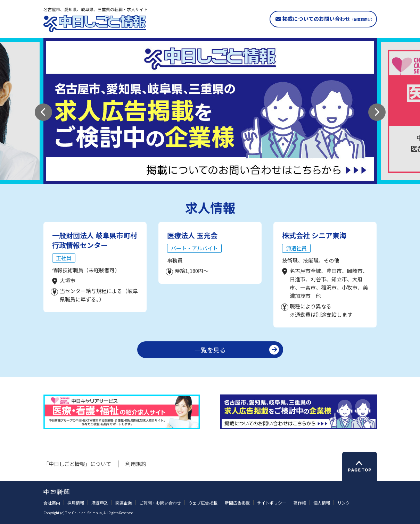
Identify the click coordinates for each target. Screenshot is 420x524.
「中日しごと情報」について (77, 464)
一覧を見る (210, 350)
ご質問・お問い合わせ (160, 503)
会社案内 (52, 503)
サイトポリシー (272, 503)
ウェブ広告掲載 (203, 503)
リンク (344, 503)
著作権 (300, 503)
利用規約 (136, 464)
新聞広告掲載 (237, 503)
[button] (43, 112)
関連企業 (124, 503)
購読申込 (100, 503)
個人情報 (322, 503)
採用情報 (76, 503)
